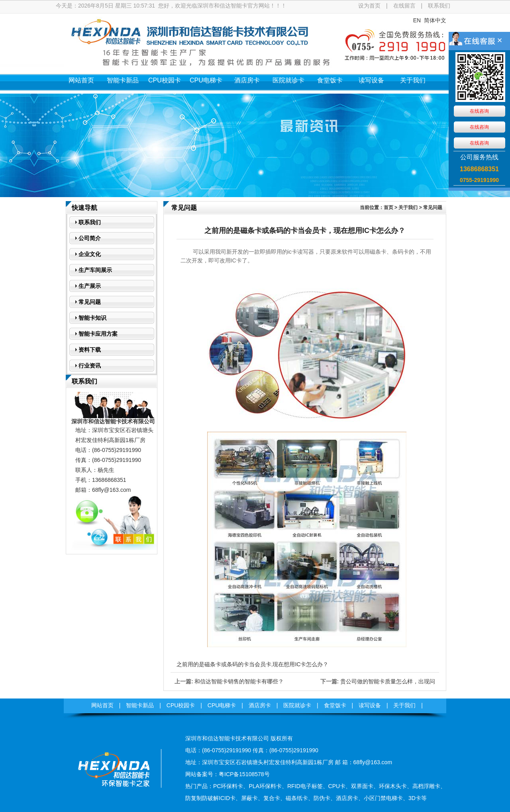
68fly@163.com (111, 490)
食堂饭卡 (330, 80)
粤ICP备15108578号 (244, 774)
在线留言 (404, 6)
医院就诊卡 (288, 80)
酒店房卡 (247, 80)
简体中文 (435, 20)
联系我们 (439, 6)
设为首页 (369, 6)
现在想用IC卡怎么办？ (300, 664)
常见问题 (433, 207)
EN (417, 20)
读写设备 (371, 80)
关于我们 (413, 80)
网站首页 (81, 80)
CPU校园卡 (165, 80)
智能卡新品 (123, 80)
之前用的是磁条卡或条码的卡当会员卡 (224, 664)
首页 (388, 207)
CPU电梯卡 (206, 80)
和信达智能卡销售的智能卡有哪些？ (239, 681)
